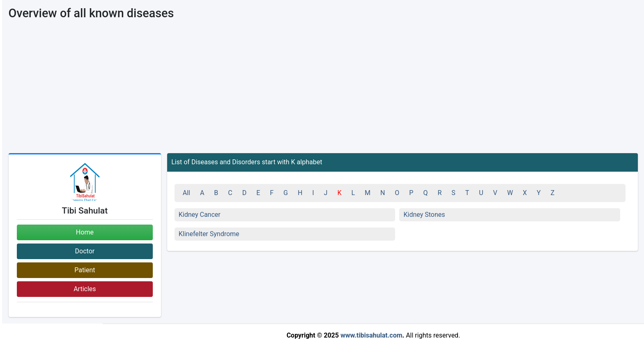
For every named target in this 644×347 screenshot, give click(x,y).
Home (85, 232)
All (186, 193)
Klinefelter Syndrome (209, 234)
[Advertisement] (323, 92)
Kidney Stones (424, 215)
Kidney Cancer (200, 215)
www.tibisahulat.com (371, 335)
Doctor (85, 251)
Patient (85, 270)
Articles (85, 289)
